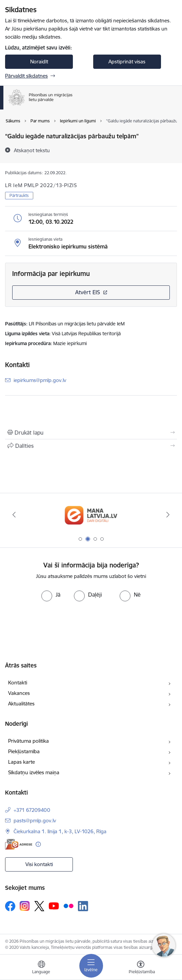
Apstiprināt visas (127, 62)
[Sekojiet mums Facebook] (10, 906)
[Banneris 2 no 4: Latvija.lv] (91, 515)
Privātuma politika (28, 741)
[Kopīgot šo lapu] (91, 446)
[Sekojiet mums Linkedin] (83, 906)
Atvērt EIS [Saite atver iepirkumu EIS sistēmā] (88, 292)
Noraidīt (39, 62)
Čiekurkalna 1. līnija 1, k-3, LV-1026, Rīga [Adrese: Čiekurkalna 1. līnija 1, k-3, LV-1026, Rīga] (60, 831)
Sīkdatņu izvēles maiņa (34, 772)
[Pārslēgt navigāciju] (91, 966)
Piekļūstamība (24, 751)
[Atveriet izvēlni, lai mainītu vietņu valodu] (41, 968)
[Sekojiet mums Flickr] (68, 906)
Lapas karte (22, 762)
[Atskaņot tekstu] (32, 150)
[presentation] (57, 627)
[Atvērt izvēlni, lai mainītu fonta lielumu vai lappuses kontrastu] (141, 968)
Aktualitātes (21, 704)
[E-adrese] (19, 844)
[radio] (51, 595)
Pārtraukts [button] (19, 195)
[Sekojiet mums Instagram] (25, 906)
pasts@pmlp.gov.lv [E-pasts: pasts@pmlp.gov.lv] (35, 821)
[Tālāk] (168, 515)
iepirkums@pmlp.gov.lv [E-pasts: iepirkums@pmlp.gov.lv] (40, 380)
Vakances (19, 693)
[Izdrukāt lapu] (91, 433)
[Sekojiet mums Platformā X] (39, 906)
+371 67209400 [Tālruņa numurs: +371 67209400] (32, 810)
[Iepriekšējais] (14, 515)
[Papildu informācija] (38, 844)
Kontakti (18, 683)
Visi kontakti (39, 864)
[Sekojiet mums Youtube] (54, 906)
